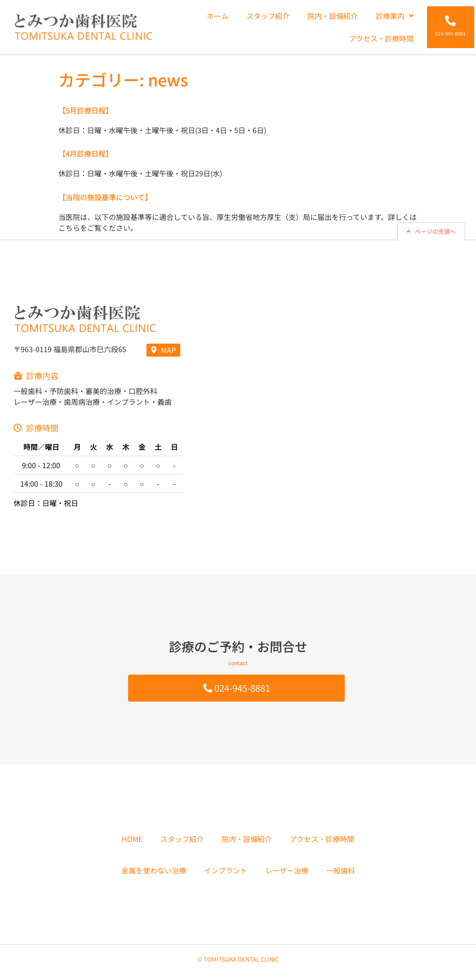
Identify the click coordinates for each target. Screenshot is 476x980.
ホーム (218, 16)
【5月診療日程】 (86, 110)
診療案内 (395, 16)
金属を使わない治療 (154, 870)
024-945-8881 (450, 34)
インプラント (226, 870)
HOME (132, 839)
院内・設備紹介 (333, 16)
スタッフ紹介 (268, 16)
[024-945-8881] (450, 21)
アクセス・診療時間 (381, 38)
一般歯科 (341, 870)
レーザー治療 (287, 870)
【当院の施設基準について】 (105, 197)
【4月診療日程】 (86, 153)
